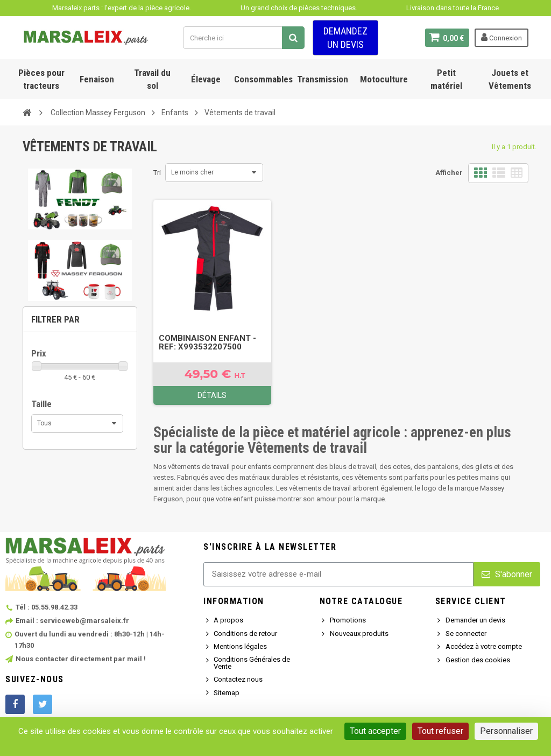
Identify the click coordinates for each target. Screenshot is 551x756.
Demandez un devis (345, 38)
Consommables (263, 79)
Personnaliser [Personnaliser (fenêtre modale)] (506, 731)
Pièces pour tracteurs (41, 79)
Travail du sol (152, 79)
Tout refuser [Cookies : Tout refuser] (440, 731)
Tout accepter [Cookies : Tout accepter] (375, 731)
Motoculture (384, 79)
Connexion (501, 37)
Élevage (206, 79)
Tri (157, 173)
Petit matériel (446, 79)
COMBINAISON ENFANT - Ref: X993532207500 (207, 342)
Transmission (323, 79)
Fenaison (97, 79)
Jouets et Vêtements (510, 79)
